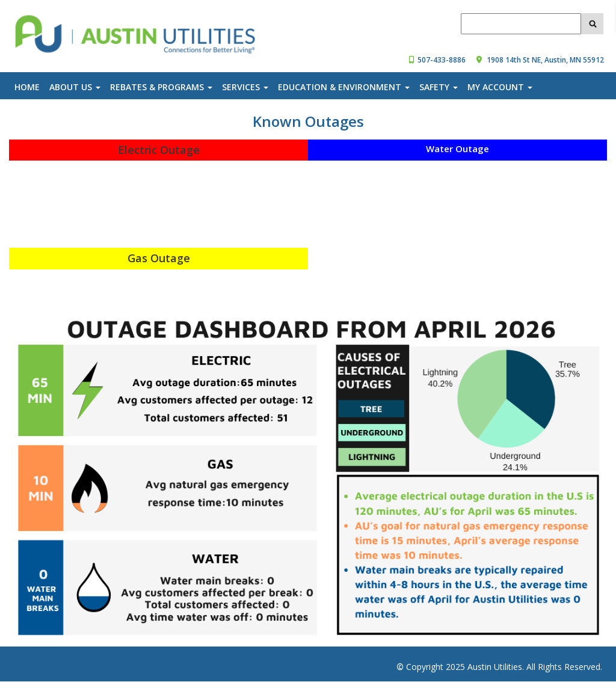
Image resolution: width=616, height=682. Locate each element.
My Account (500, 87)
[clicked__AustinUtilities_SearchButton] (592, 23)
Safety (439, 87)
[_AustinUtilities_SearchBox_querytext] (521, 24)
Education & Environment (344, 87)
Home (27, 87)
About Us (75, 87)
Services (245, 87)
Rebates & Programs (161, 87)
